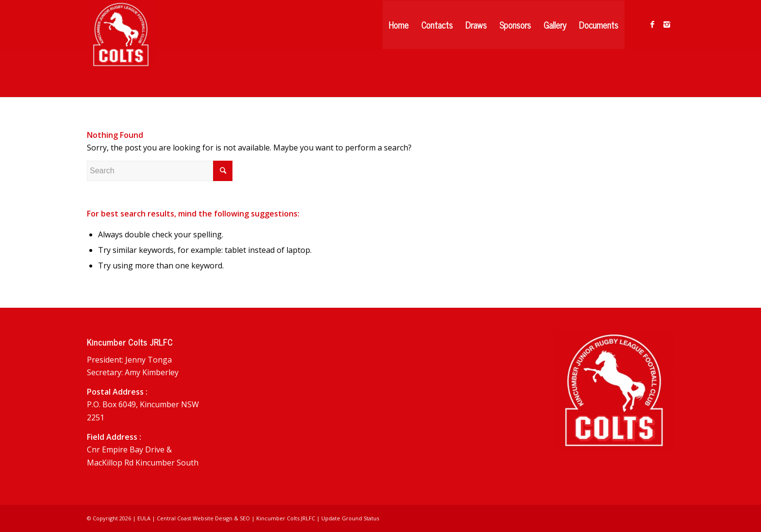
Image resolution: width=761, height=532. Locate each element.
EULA (144, 518)
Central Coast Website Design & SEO (203, 518)
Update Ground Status (350, 518)
